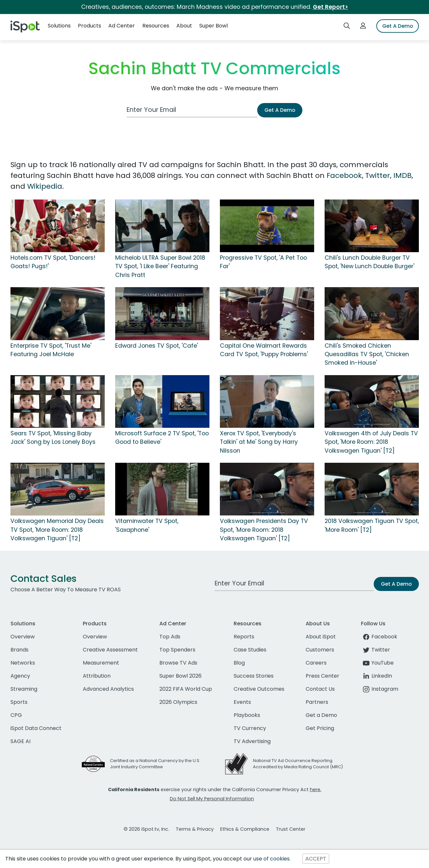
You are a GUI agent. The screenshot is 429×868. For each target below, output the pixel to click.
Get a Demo (321, 715)
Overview (23, 637)
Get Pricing (320, 728)
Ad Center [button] (122, 26)
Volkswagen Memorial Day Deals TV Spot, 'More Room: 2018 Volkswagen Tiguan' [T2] (57, 530)
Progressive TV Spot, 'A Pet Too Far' (263, 262)
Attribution (97, 676)
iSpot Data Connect (36, 728)
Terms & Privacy (195, 829)
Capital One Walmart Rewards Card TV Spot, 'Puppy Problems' (264, 350)
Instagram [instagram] (380, 689)
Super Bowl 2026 (180, 676)
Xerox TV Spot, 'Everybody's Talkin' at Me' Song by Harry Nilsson (259, 442)
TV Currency (250, 728)
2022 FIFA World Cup (186, 689)
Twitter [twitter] (375, 650)
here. (316, 790)
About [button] (184, 26)
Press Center (322, 676)
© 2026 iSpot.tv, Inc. (146, 829)
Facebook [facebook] (379, 637)
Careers (316, 663)
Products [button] (89, 26)
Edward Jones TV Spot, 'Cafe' (157, 346)
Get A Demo (398, 26)
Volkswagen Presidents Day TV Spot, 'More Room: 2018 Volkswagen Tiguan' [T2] (264, 530)
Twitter (378, 175)
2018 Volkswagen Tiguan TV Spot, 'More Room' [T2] (372, 525)
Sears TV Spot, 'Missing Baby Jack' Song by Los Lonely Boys (53, 438)
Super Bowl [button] (214, 26)
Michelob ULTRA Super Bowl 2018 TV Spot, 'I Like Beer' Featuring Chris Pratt (160, 266)
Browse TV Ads (178, 663)
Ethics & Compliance (245, 829)
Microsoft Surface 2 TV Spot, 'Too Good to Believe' (162, 438)
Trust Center (291, 829)
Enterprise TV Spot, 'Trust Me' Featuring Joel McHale (51, 350)
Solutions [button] (59, 26)
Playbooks (247, 715)
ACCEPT (316, 859)
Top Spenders (177, 650)
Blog (239, 663)
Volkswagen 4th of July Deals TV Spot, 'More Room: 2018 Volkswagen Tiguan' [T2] (371, 442)
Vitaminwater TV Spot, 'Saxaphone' (147, 525)
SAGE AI (20, 741)
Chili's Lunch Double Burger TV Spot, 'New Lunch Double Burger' (369, 262)
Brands (19, 650)
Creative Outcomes (259, 689)
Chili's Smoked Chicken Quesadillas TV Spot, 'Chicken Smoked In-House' (367, 354)
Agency (20, 676)
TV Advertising (252, 741)
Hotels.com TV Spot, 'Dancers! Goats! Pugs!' (53, 262)
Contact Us (320, 689)
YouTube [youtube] (377, 663)
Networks (23, 663)
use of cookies (271, 859)
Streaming (24, 689)
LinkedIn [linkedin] (376, 676)
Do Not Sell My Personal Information (212, 799)
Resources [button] (156, 26)
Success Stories (254, 676)
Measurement (101, 663)
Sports (19, 702)
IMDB (402, 175)
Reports (244, 637)
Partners (317, 702)
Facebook (344, 175)
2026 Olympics (178, 702)
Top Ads (170, 637)
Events (242, 702)
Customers (320, 650)
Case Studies (250, 650)
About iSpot (321, 637)
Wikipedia (45, 186)
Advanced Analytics (108, 689)
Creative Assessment (110, 650)
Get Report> (331, 7)
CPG (16, 715)
